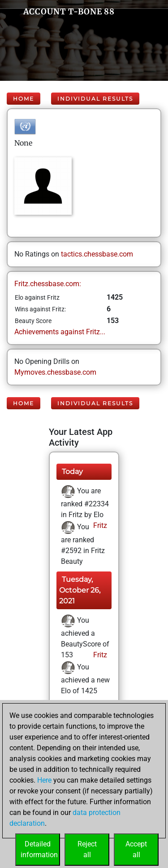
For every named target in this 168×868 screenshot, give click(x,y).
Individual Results (95, 99)
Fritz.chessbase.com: (48, 284)
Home (24, 99)
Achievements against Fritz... (60, 332)
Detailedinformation (39, 849)
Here (44, 780)
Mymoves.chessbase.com (55, 372)
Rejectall (87, 849)
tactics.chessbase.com (97, 254)
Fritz (99, 525)
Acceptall (136, 849)
